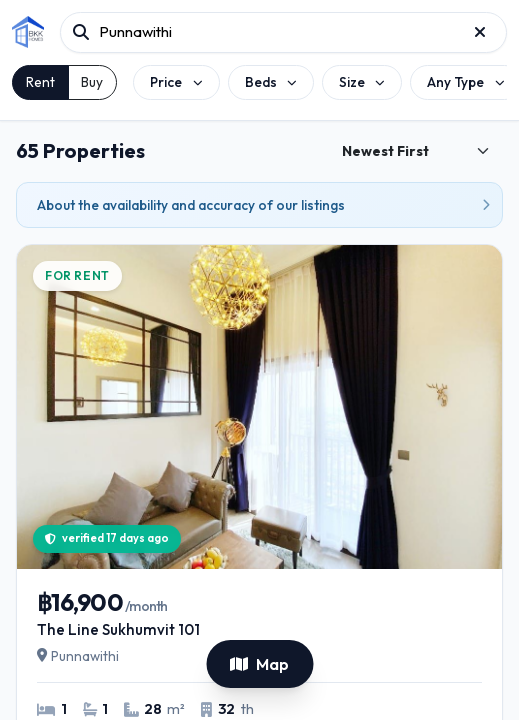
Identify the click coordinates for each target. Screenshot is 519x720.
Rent (40, 82)
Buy (92, 82)
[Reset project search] (480, 32)
